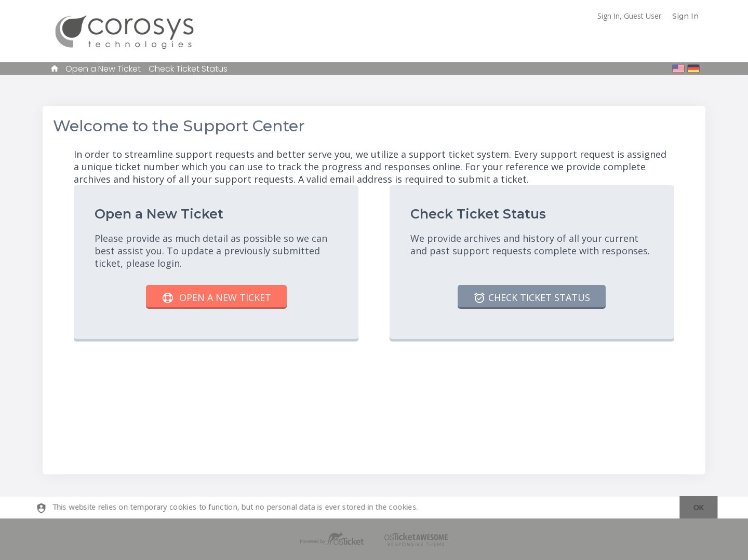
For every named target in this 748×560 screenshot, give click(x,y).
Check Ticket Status (188, 69)
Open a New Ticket (103, 69)
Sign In (685, 16)
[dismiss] (693, 508)
